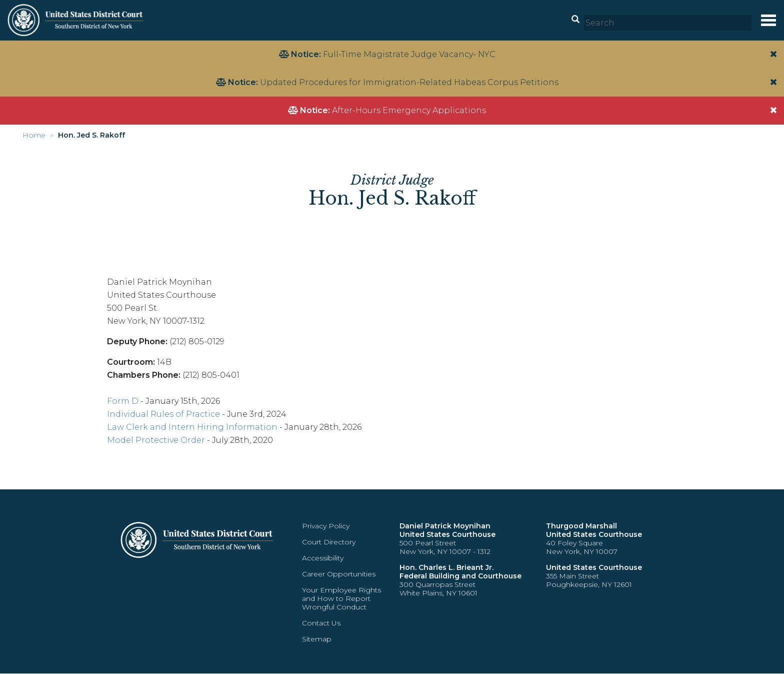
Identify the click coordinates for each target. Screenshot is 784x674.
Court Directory (329, 542)
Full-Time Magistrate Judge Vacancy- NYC (409, 54)
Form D (123, 401)
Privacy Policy (326, 526)
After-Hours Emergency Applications (409, 110)
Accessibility (323, 558)
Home (34, 135)
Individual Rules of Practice (163, 414)
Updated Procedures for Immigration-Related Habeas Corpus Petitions (409, 82)
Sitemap (317, 639)
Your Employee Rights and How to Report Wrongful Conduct (341, 598)
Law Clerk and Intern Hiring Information (192, 427)
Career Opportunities (339, 574)
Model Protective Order (156, 440)
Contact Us (321, 623)
